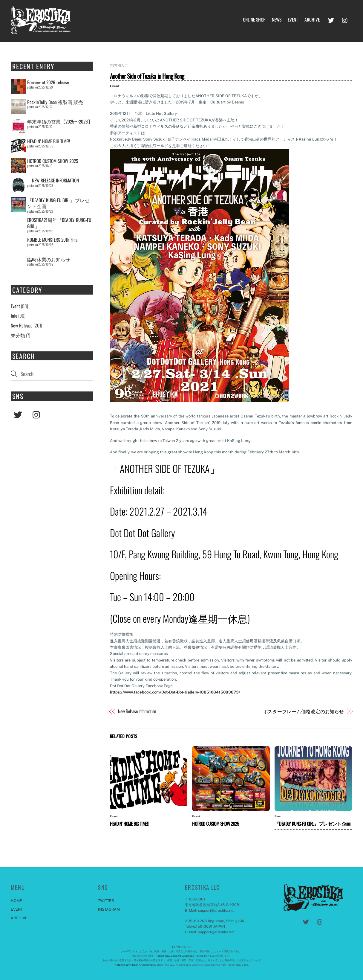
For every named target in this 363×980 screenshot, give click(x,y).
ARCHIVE (312, 19)
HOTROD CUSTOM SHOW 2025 (215, 824)
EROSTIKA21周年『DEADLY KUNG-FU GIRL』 (59, 223)
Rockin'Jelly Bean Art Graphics (174, 956)
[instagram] (345, 19)
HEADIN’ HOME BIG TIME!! (129, 824)
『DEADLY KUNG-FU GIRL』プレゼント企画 (313, 824)
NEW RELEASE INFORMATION (53, 181)
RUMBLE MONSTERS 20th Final (53, 240)
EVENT (293, 19)
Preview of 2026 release (48, 82)
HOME (16, 901)
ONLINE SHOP (254, 19)
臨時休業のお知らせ (49, 259)
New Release (22, 325)
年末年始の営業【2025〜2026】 (60, 121)
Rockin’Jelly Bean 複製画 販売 (55, 102)
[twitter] (331, 19)
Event (115, 86)
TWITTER (106, 901)
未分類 (18, 335)
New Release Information (137, 712)
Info (14, 316)
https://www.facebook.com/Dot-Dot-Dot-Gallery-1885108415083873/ (175, 692)
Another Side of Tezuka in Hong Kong (147, 76)
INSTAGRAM (109, 909)
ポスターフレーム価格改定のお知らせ (304, 712)
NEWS (277, 19)
